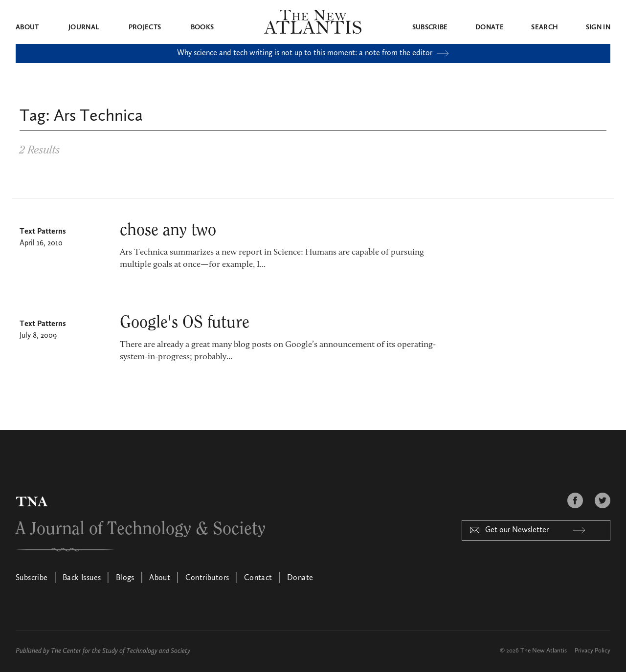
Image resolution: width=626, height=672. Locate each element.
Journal (84, 27)
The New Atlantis (544, 651)
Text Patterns (43, 232)
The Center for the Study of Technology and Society (121, 651)
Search (545, 27)
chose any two (168, 230)
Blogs (125, 578)
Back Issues (82, 578)
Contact (258, 578)
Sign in (598, 27)
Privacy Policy (592, 651)
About (27, 27)
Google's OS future (185, 323)
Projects (145, 27)
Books (202, 27)
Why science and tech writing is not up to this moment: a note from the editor (313, 53)
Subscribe (430, 27)
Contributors (207, 578)
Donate (490, 27)
